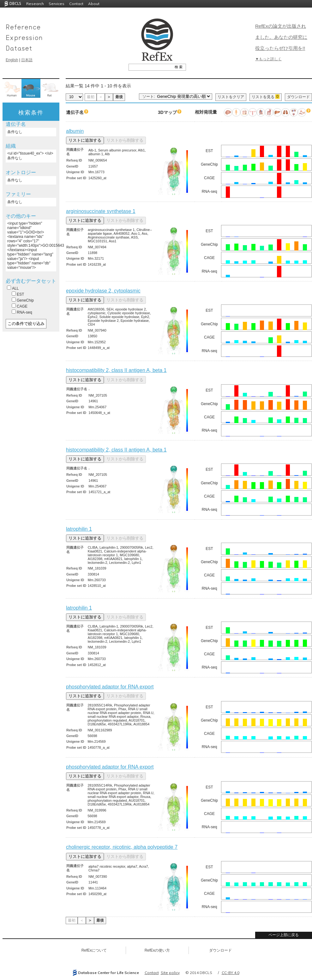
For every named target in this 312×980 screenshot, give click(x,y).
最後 (119, 97)
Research (35, 4)
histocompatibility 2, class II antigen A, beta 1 (116, 370)
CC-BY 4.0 (231, 973)
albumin (75, 131)
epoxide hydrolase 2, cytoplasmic (103, 291)
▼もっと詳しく (268, 59)
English (12, 60)
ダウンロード (298, 97)
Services (57, 4)
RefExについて (94, 950)
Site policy (170, 973)
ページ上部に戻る (284, 935)
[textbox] (150, 67)
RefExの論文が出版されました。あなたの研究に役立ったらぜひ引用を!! (281, 37)
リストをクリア (231, 97)
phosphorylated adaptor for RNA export (110, 687)
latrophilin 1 (79, 529)
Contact (76, 4)
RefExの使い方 (157, 950)
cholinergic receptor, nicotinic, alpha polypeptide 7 (122, 847)
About (94, 4)
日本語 (27, 60)
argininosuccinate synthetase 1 (101, 211)
